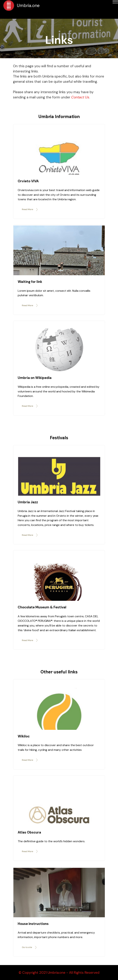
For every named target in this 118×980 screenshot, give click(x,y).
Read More (30, 214)
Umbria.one (28, 5)
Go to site (30, 952)
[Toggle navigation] (3, 16)
